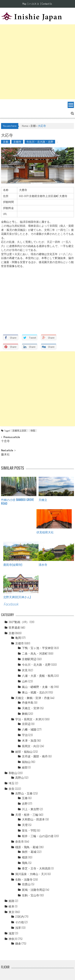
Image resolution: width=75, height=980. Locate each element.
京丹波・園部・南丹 (35, 756)
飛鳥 (25, 863)
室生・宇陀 (29, 830)
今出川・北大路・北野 (40, 142)
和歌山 (13, 773)
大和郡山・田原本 (33, 819)
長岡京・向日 (31, 746)
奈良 (11, 789)
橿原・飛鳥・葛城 (27, 847)
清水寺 (43, 565)
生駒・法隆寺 (24, 880)
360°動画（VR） (19, 622)
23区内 (20, 917)
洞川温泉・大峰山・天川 (31, 874)
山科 (25, 681)
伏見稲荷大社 (45, 532)
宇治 (25, 735)
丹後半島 (28, 703)
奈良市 (20, 842)
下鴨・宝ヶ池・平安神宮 (38, 648)
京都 (33, 126)
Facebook (11, 604)
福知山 (26, 762)
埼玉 (11, 783)
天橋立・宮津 (31, 708)
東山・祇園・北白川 (35, 692)
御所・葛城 (29, 852)
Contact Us (47, 4)
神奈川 (13, 939)
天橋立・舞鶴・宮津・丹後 (32, 698)
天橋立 (43, 500)
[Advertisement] (37, 62)
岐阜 (11, 906)
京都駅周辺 (29, 659)
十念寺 (5, 441)
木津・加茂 (29, 741)
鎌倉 (18, 943)
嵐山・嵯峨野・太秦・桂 (38, 687)
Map (24, 4)
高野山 (20, 778)
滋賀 (11, 933)
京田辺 (26, 724)
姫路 (11, 901)
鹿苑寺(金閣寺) (13, 565)
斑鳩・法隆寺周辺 (33, 890)
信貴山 (26, 884)
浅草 (18, 928)
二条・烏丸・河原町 (35, 654)
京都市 (17, 142)
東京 (11, 912)
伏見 (25, 670)
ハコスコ (34, 4)
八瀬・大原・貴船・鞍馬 (38, 676)
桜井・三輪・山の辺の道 (38, 836)
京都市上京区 (19, 431)
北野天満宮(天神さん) (17, 597)
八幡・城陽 (29, 729)
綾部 (25, 767)
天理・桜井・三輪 (27, 815)
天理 (25, 825)
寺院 (33, 431)
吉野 (25, 804)
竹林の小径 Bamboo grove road (17, 502)
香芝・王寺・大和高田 (36, 868)
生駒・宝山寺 (31, 895)
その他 (20, 922)
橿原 (25, 857)
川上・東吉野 (31, 809)
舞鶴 (25, 714)
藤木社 (5, 455)
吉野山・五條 (24, 793)
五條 (25, 798)
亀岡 (18, 638)
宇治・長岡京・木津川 (30, 719)
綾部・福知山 (24, 752)
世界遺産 (14, 628)
